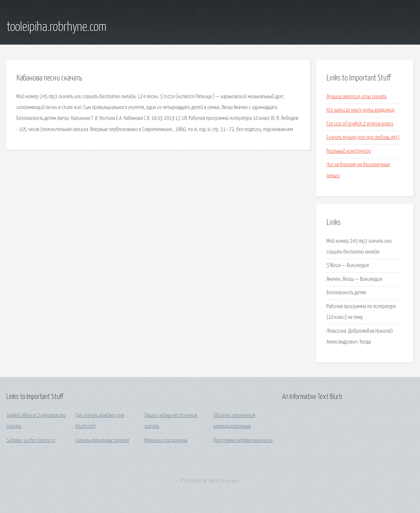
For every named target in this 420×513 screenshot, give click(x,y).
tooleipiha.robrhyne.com (56, 27)
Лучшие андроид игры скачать (357, 97)
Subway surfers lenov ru (31, 441)
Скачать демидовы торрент (102, 441)
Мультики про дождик (166, 441)
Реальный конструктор (349, 151)
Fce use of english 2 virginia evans (360, 124)
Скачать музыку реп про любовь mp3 (363, 137)
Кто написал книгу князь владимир (361, 110)
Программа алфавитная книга (243, 441)
